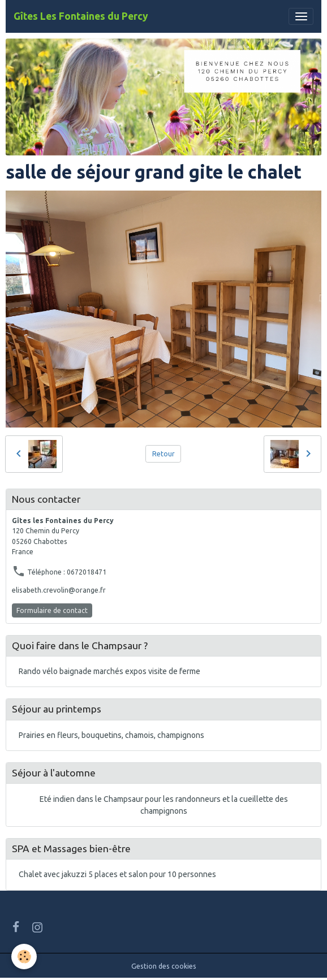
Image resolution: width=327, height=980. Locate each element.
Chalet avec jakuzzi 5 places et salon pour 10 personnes (117, 874)
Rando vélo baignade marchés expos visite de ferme (109, 671)
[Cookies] (24, 957)
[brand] (81, 16)
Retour (163, 454)
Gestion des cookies (164, 966)
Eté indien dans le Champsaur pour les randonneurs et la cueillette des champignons (164, 805)
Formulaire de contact (52, 610)
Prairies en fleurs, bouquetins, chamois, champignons (111, 735)
